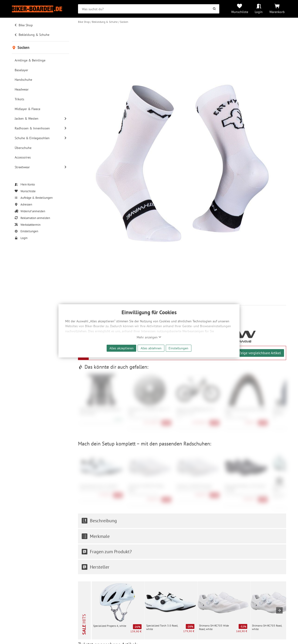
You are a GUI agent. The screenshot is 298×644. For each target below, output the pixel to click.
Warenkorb (277, 12)
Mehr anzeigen (149, 337)
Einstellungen (178, 348)
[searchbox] (149, 9)
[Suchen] (214, 9)
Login (259, 12)
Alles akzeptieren (122, 348)
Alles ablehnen (151, 348)
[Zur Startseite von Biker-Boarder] (41, 9)
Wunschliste (240, 12)
